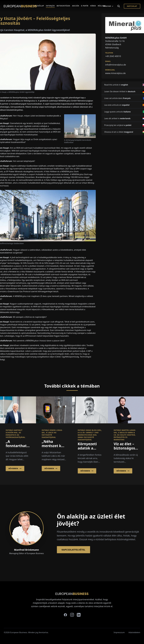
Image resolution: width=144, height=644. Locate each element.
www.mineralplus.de (115, 73)
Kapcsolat (132, 6)
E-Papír (85, 6)
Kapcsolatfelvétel (73, 550)
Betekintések (63, 6)
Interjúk (50, 6)
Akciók (76, 6)
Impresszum (119, 632)
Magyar (108, 6)
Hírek (93, 6)
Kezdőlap (39, 6)
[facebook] (65, 615)
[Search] (119, 6)
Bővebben (15, 468)
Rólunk (102, 6)
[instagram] (72, 615)
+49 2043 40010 (113, 56)
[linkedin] (79, 615)
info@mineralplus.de (116, 65)
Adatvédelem (134, 632)
